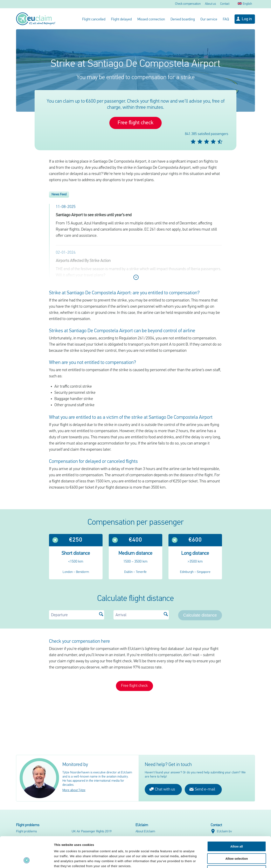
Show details (216, 860)
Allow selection (237, 830)
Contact (225, 4)
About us (210, 4)
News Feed (59, 195)
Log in (247, 19)
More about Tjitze (74, 790)
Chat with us (162, 789)
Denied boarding (183, 19)
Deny (237, 842)
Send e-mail (202, 789)
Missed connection (151, 19)
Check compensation (188, 4)
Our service (209, 19)
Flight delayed (121, 19)
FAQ (226, 19)
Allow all (237, 818)
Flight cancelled (94, 19)
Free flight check (135, 123)
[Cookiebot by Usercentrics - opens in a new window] (27, 860)
